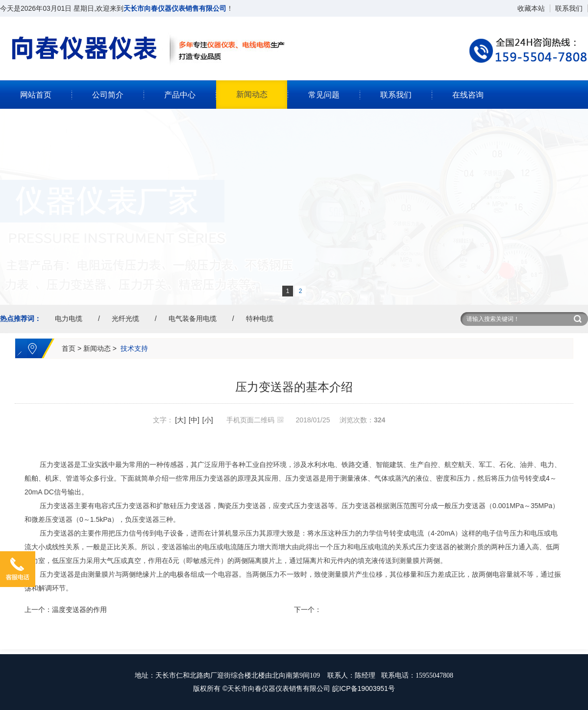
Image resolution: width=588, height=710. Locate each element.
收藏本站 (531, 8)
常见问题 (324, 95)
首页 (69, 348)
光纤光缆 (125, 318)
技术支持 (134, 348)
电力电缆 (69, 318)
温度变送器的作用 (79, 610)
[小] (208, 420)
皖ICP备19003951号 (364, 688)
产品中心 (180, 95)
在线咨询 (468, 95)
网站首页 (36, 95)
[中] (194, 420)
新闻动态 (252, 94)
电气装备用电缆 (193, 318)
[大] (180, 420)
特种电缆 (260, 318)
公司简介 (108, 95)
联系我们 (569, 8)
